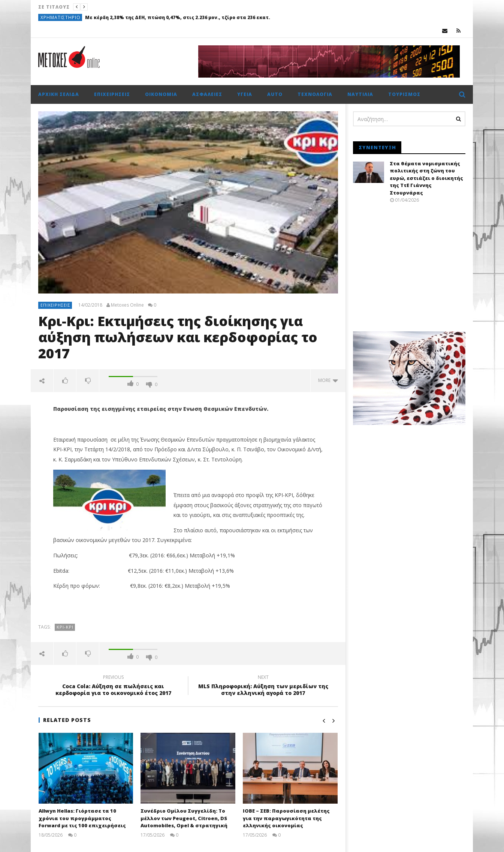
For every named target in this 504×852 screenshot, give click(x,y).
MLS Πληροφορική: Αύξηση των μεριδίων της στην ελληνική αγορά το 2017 (263, 686)
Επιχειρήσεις (112, 94)
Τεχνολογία (315, 94)
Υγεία (245, 94)
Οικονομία (161, 94)
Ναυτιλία (360, 94)
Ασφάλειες (207, 94)
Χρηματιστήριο (61, 17)
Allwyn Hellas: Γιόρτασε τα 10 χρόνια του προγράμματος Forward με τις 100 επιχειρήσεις (82, 818)
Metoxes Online (127, 305)
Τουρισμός (404, 94)
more (328, 380)
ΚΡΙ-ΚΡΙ (65, 627)
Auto (275, 94)
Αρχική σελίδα (59, 94)
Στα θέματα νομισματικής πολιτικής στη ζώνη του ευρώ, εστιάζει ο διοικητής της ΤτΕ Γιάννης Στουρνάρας (426, 178)
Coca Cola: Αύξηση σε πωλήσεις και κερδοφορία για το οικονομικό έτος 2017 (113, 686)
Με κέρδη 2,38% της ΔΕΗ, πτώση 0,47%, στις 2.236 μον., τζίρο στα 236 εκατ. (178, 17)
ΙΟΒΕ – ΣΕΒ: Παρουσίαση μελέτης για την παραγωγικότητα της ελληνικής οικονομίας (286, 818)
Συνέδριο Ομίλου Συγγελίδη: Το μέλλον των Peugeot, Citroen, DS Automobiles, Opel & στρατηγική (184, 818)
